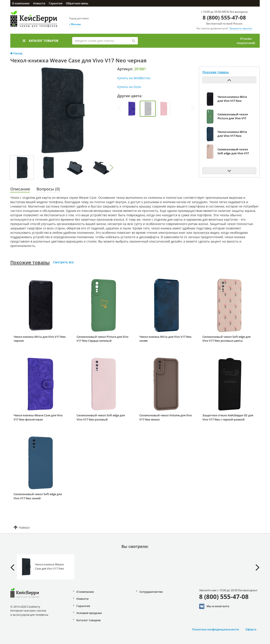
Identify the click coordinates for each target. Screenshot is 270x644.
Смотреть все (63, 262)
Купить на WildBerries (134, 78)
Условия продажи (89, 613)
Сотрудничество (151, 592)
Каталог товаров (40, 41)
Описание (20, 189)
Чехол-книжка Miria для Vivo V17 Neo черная (40, 339)
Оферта (251, 629)
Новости (39, 3)
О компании (21, 3)
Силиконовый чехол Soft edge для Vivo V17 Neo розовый (101, 417)
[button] (112, 168)
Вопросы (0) (48, 189)
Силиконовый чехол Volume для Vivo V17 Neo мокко (166, 417)
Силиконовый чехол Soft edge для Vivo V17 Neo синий (38, 496)
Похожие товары (30, 262)
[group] (132, 109)
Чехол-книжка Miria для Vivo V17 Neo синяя (165, 339)
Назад (16, 53)
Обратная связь (77, 3)
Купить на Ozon (129, 87)
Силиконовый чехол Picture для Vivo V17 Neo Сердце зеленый (103, 339)
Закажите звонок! (241, 28)
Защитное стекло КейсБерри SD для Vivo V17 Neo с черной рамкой (228, 417)
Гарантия (56, 3)
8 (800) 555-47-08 (224, 17)
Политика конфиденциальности (216, 629)
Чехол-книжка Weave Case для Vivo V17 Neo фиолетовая (38, 417)
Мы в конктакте (214, 606)
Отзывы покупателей (246, 41)
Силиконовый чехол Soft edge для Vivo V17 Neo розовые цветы (226, 339)
